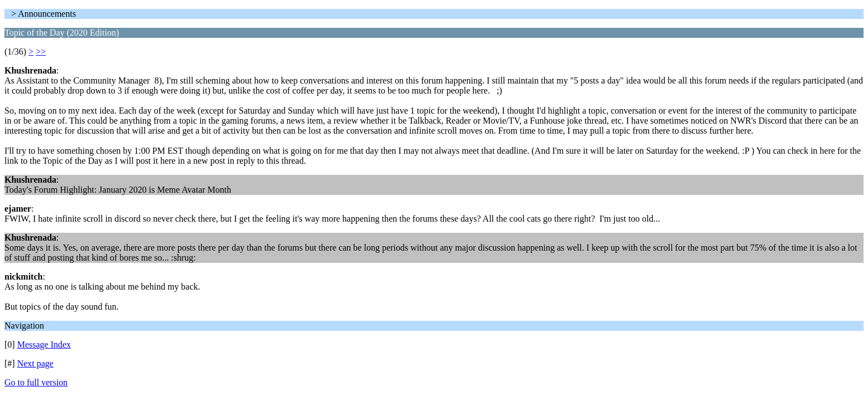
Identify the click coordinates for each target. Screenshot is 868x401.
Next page (35, 363)
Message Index (44, 344)
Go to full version (36, 382)
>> (41, 52)
